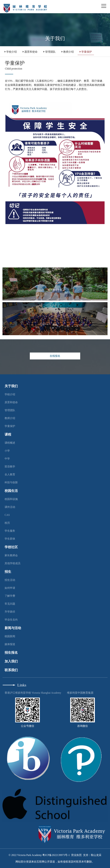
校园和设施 (11, 499)
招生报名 (11, 653)
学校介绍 (11, 52)
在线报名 (55, 356)
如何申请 (10, 588)
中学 (7, 459)
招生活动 (10, 580)
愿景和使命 (30, 52)
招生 (8, 572)
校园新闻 (10, 636)
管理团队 (50, 52)
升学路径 (10, 612)
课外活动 (10, 507)
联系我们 (11, 670)
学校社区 (11, 547)
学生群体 (10, 539)
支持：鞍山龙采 (92, 855)
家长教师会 (11, 555)
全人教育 (10, 474)
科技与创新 (11, 482)
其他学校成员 (13, 563)
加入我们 (11, 661)
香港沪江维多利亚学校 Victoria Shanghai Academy (33, 693)
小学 (7, 451)
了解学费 (10, 596)
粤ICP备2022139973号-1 (56, 855)
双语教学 (10, 467)
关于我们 (11, 386)
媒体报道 (10, 644)
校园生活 (11, 491)
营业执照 (76, 855)
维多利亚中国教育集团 (80, 693)
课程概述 (10, 443)
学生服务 (10, 531)
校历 (7, 523)
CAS (7, 515)
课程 (8, 434)
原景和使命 (11, 402)
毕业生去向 (11, 620)
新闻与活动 (13, 628)
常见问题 (10, 604)
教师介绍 (68, 52)
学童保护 (86, 52)
